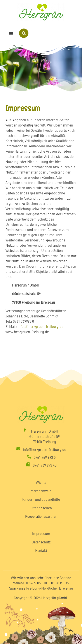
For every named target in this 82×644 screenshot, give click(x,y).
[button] (11, 33)
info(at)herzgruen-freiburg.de (40, 326)
